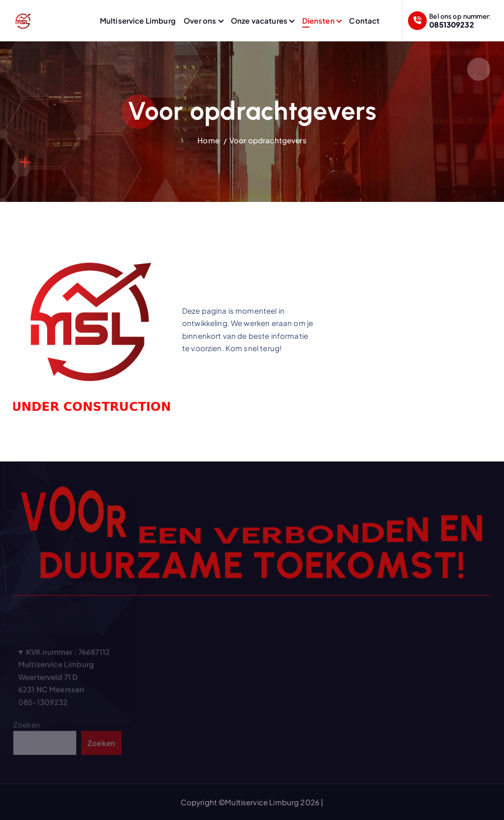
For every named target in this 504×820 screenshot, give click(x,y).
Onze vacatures (259, 20)
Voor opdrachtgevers (268, 140)
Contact (364, 20)
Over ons (200, 20)
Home (208, 140)
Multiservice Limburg (138, 20)
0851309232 (452, 24)
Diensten (318, 20)
